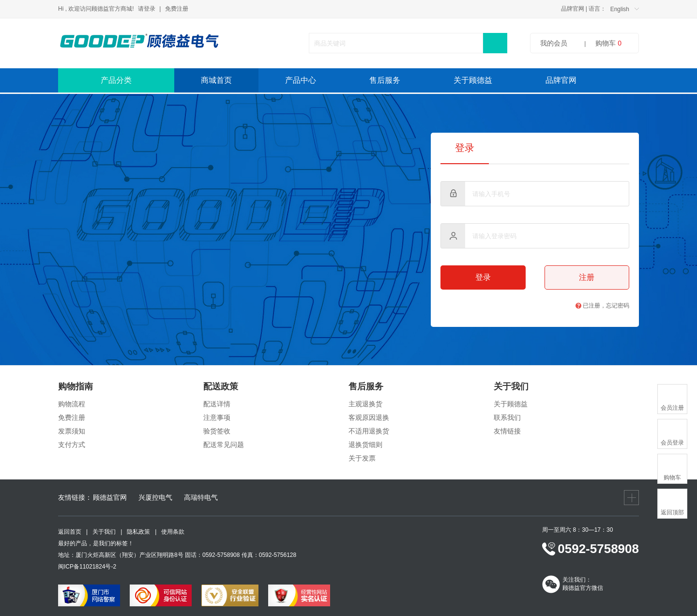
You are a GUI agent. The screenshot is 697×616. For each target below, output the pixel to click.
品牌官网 (573, 9)
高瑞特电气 (201, 497)
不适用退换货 (369, 431)
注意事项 (217, 417)
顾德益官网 (110, 497)
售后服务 (385, 80)
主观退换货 (365, 404)
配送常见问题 (224, 445)
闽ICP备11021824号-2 (87, 567)
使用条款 (173, 532)
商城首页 (216, 80)
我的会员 (554, 43)
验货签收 (217, 431)
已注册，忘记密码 (602, 306)
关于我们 (104, 532)
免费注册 (177, 9)
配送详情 (217, 404)
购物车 (608, 43)
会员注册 (672, 408)
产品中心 (301, 80)
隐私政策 (138, 532)
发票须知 (72, 431)
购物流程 (72, 404)
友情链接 (507, 431)
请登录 (147, 9)
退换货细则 (365, 445)
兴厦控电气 (155, 497)
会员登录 (672, 443)
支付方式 (72, 445)
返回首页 (70, 532)
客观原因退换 (369, 417)
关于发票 (362, 458)
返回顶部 (672, 512)
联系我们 (507, 417)
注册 (587, 277)
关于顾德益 (473, 80)
